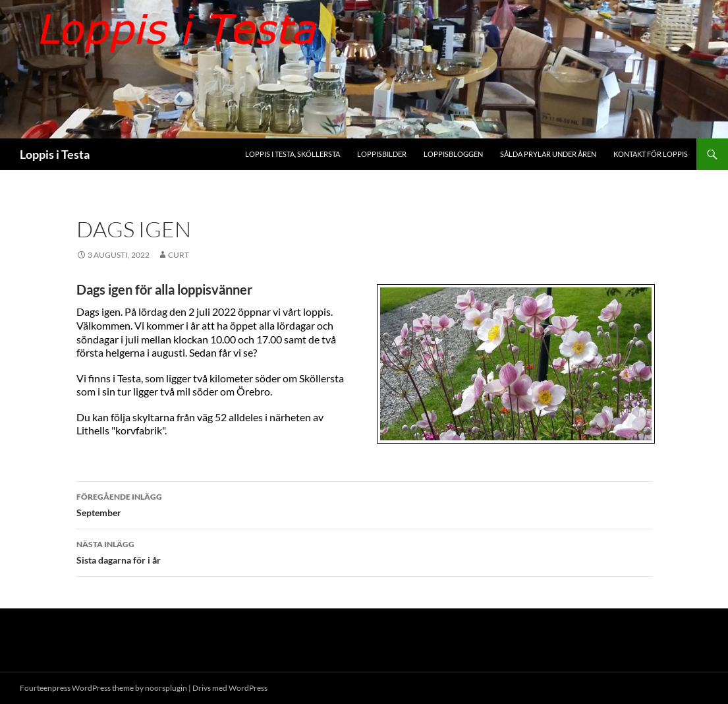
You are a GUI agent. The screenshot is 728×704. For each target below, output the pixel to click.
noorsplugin (166, 688)
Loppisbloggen (453, 154)
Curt (179, 255)
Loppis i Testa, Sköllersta (293, 154)
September (364, 504)
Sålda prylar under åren (548, 154)
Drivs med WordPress (230, 688)
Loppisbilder (382, 154)
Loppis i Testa (55, 154)
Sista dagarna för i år (364, 551)
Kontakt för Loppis (651, 154)
